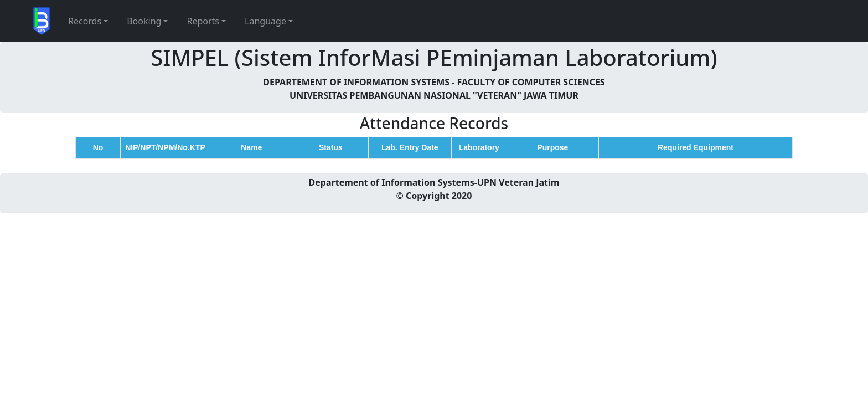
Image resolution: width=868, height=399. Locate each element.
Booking (144, 21)
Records (85, 21)
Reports (203, 21)
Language (265, 21)
